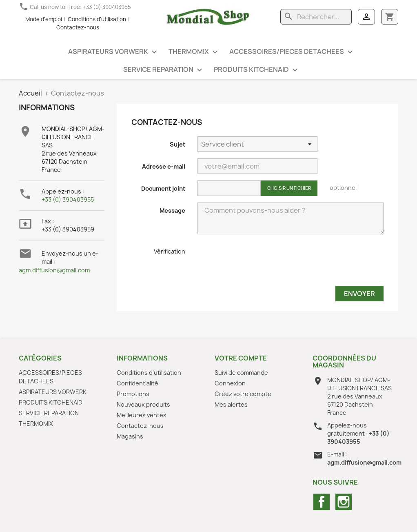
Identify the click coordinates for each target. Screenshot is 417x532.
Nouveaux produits (143, 404)
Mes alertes (231, 404)
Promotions (133, 394)
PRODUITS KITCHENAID (257, 70)
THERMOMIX (194, 52)
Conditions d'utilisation (97, 19)
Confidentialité (138, 383)
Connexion (230, 383)
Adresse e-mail (164, 166)
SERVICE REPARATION (164, 70)
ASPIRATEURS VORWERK (114, 52)
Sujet (177, 144)
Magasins (130, 436)
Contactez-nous (78, 27)
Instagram (344, 502)
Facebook (322, 502)
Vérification (170, 251)
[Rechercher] (316, 17)
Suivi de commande (241, 373)
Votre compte (241, 358)
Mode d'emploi (44, 19)
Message (172, 210)
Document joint (163, 188)
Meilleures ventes (142, 415)
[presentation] (260, 263)
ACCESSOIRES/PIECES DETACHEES (292, 52)
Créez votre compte (243, 394)
